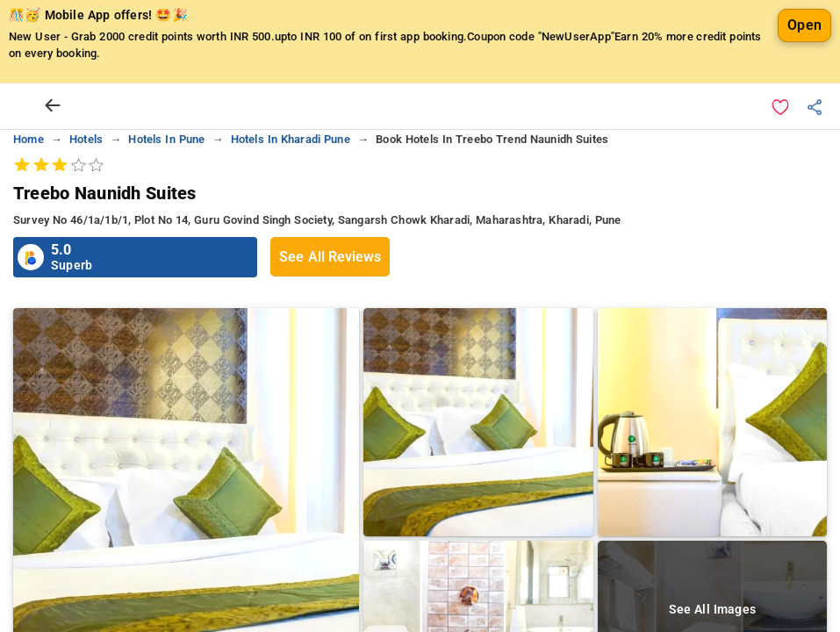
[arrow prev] (53, 150)
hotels (86, 183)
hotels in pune (166, 183)
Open (804, 69)
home (29, 183)
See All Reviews (330, 301)
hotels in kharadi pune (291, 183)
